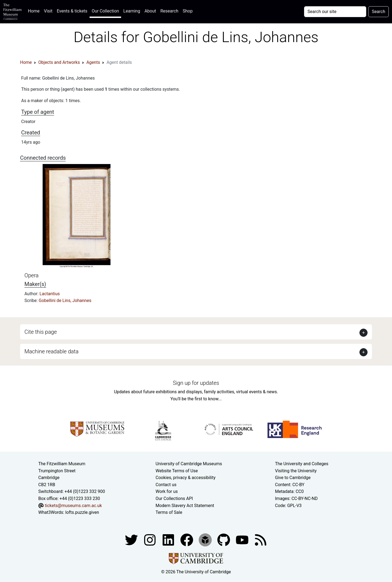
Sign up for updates (196, 383)
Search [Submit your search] (379, 12)
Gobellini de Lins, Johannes (65, 301)
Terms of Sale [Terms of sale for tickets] (169, 512)
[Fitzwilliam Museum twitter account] (132, 539)
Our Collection (105, 11)
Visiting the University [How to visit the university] (296, 471)
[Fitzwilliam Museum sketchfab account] (206, 539)
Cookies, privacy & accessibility (186, 478)
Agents (93, 62)
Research (169, 11)
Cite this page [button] (41, 332)
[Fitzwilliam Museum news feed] (261, 539)
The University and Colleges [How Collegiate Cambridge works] (302, 464)
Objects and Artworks (59, 62)
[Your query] (335, 12)
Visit (48, 11)
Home (35, 10)
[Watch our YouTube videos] (243, 539)
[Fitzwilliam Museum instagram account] (150, 539)
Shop (188, 11)
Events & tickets (72, 11)
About (150, 11)
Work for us (167, 491)
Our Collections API (174, 498)
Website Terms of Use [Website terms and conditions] (177, 471)
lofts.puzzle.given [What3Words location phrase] (82, 512)
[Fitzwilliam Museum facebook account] (169, 539)
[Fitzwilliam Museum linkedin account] (187, 539)
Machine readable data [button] (51, 351)
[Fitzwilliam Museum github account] (224, 539)
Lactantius (50, 294)
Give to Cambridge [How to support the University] (293, 478)
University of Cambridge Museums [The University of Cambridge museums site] (189, 464)
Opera (31, 275)
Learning (132, 11)
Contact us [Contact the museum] (166, 485)
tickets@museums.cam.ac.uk (73, 506)
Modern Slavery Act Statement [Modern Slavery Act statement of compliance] (185, 506)
